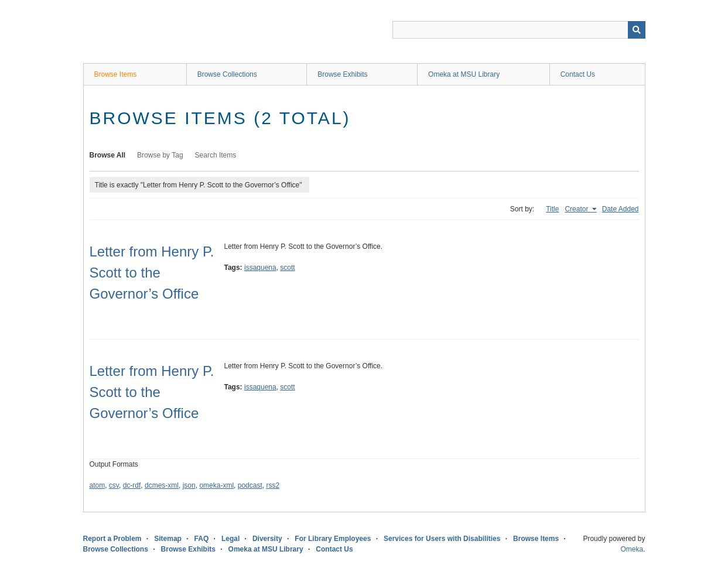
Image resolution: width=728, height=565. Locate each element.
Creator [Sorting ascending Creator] (577, 209)
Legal (230, 539)
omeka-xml (216, 485)
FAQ (202, 539)
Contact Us (578, 74)
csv (114, 485)
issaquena (260, 268)
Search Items (216, 155)
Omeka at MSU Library (464, 74)
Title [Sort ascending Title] (552, 209)
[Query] (519, 30)
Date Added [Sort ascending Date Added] (621, 209)
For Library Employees (333, 539)
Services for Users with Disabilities (442, 539)
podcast (250, 485)
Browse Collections (227, 74)
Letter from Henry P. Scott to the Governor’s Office (152, 273)
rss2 (273, 485)
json (189, 485)
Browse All (108, 155)
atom (98, 485)
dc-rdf (132, 485)
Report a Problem (112, 539)
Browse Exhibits (342, 74)
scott (287, 268)
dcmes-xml (162, 485)
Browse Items (116, 74)
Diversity (267, 539)
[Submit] (637, 30)
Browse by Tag (160, 155)
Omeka (632, 549)
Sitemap (168, 539)
